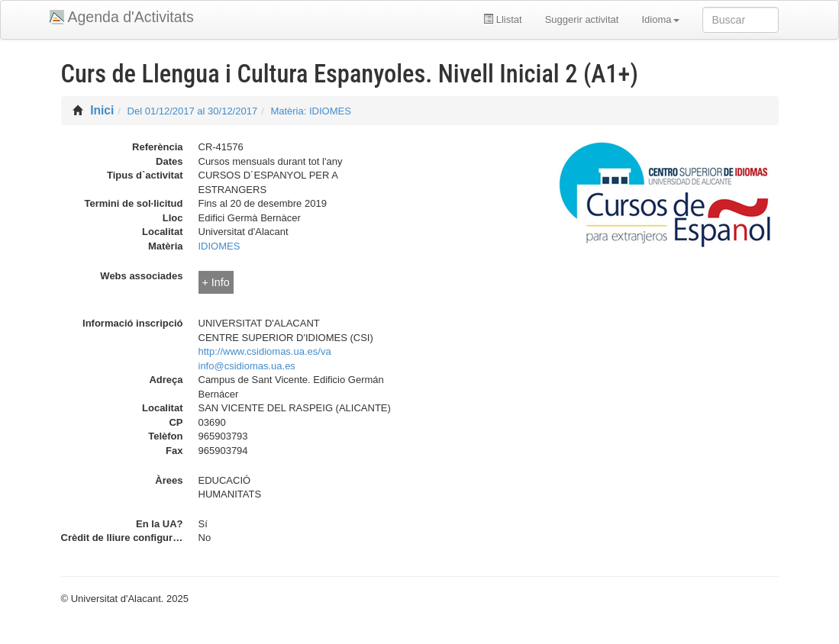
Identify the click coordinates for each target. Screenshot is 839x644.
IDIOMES (219, 246)
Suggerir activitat (582, 19)
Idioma (660, 19)
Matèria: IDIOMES (310, 111)
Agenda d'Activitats (131, 17)
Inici (102, 110)
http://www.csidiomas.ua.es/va (265, 351)
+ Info (216, 282)
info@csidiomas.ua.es (247, 366)
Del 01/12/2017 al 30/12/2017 (193, 111)
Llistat (503, 19)
